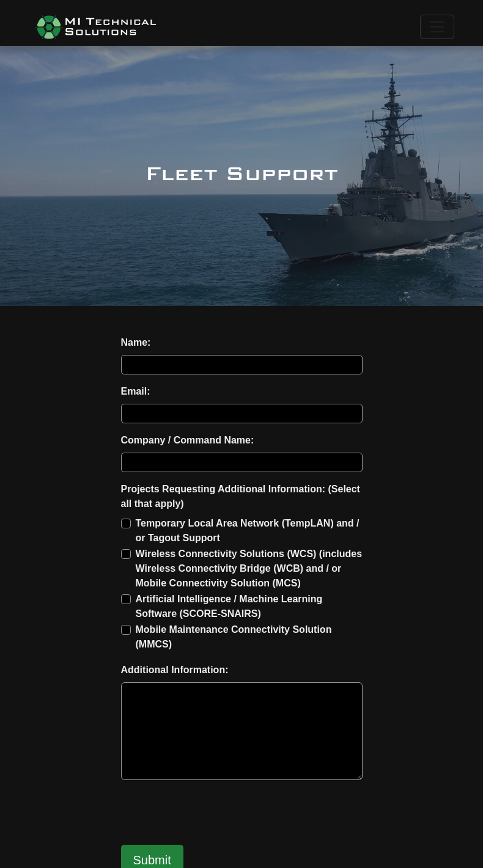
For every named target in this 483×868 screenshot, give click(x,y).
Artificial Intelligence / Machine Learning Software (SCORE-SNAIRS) (229, 606)
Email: (136, 391)
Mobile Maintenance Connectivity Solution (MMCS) (234, 637)
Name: (136, 342)
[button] (96, 27)
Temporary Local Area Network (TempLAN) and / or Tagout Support (248, 531)
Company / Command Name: (188, 440)
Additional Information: (175, 670)
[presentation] (214, 814)
